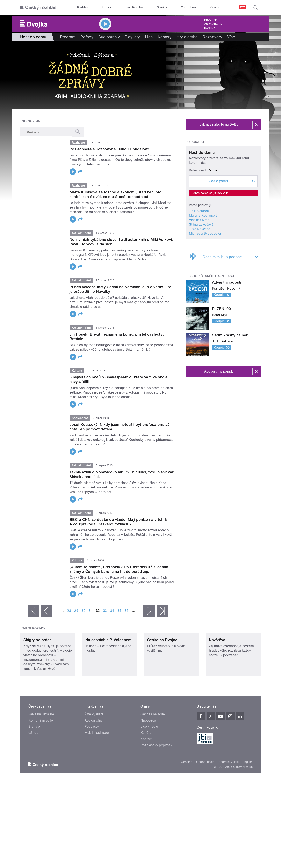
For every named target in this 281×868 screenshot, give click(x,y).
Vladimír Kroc (199, 258)
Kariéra (146, 760)
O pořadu (196, 142)
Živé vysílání (94, 742)
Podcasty (92, 754)
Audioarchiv (213, 24)
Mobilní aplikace (97, 760)
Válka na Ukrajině (41, 742)
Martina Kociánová (203, 254)
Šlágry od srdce (38, 667)
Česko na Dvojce (162, 667)
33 (105, 611)
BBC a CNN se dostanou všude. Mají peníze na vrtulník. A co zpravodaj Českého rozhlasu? (119, 522)
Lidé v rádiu (149, 754)
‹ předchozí (46, 611)
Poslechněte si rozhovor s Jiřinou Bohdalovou (110, 149)
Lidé (149, 37)
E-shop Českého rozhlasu (211, 315)
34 (112, 611)
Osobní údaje (205, 789)
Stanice (162, 7)
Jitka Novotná (200, 268)
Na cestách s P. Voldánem (109, 667)
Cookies (187, 789)
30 (83, 611)
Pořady (87, 37)
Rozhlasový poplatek (156, 773)
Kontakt (146, 766)
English (248, 789)
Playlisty (132, 37)
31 (91, 611)
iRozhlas (82, 7)
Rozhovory (212, 37)
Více (233, 37)
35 (119, 611)
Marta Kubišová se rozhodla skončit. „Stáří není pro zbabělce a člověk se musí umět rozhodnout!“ (116, 194)
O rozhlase (189, 7)
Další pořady (34, 628)
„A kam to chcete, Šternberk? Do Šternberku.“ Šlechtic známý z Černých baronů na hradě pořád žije (119, 569)
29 (76, 611)
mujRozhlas (135, 7)
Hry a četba (187, 37)
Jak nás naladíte (153, 742)
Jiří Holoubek (199, 249)
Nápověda (148, 748)
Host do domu (202, 191)
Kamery (210, 28)
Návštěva (217, 667)
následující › (149, 611)
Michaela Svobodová (205, 272)
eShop (33, 760)
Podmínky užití (229, 789)
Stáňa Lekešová (201, 263)
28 (69, 611)
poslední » (162, 611)
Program (107, 7)
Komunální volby (41, 748)
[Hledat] (255, 7)
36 (127, 611)
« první (33, 611)
